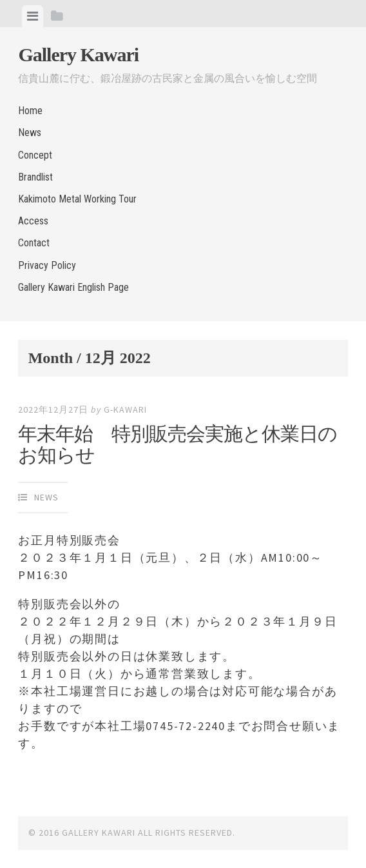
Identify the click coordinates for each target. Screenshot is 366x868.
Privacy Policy (47, 265)
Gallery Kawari (78, 54)
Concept (35, 155)
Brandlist (35, 177)
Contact (34, 243)
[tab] (33, 16)
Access (33, 221)
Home (30, 111)
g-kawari (125, 409)
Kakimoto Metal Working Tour (77, 199)
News (30, 133)
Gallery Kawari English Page (73, 287)
